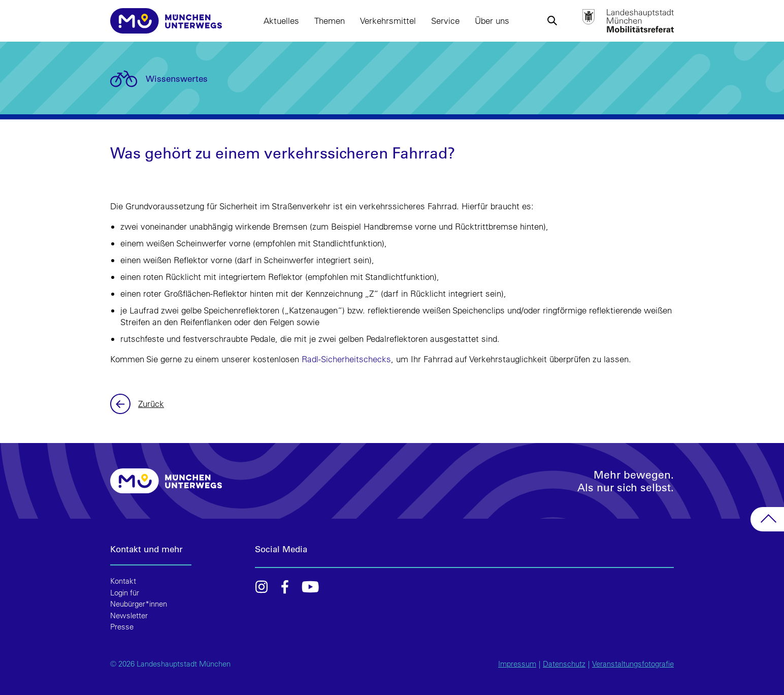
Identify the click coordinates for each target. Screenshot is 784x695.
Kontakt (123, 581)
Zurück (122, 404)
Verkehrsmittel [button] (388, 21)
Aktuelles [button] (281, 21)
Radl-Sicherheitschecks (346, 359)
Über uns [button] (492, 21)
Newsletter (129, 615)
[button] (552, 21)
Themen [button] (330, 21)
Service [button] (445, 21)
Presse (122, 627)
